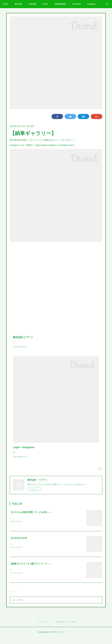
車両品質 (19, 4)
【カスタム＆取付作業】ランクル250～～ (31, 519)
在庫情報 (33, 4)
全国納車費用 (60, 4)
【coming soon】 (19, 545)
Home (6, 4)
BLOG (45, 4)
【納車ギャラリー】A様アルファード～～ (31, 571)
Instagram (91, 4)
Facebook (77, 4)
